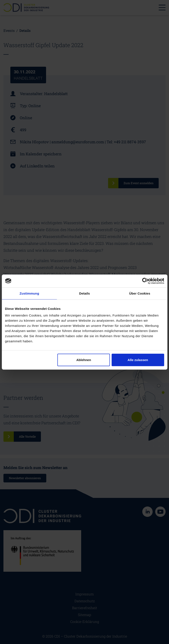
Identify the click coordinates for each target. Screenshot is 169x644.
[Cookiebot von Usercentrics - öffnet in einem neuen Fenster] (145, 281)
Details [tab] (85, 293)
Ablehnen (84, 360)
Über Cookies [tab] (140, 293)
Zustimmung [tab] (29, 293)
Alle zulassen (138, 360)
